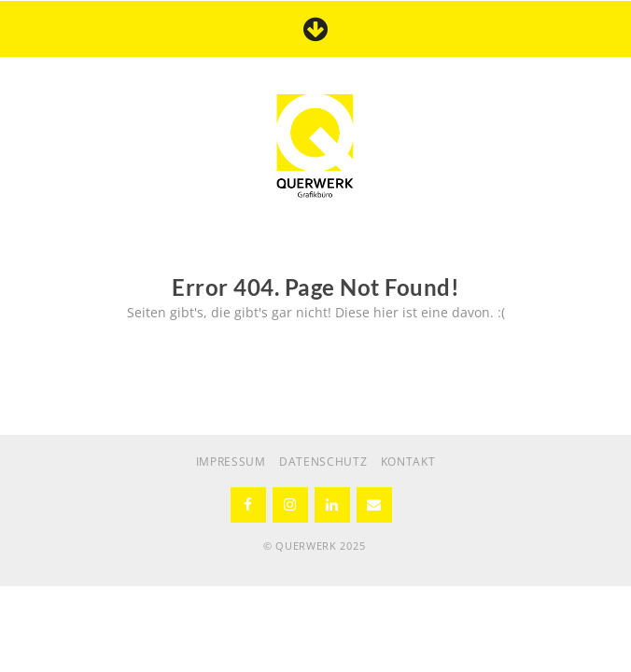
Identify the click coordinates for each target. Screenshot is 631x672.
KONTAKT (408, 462)
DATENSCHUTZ (323, 462)
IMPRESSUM (231, 462)
